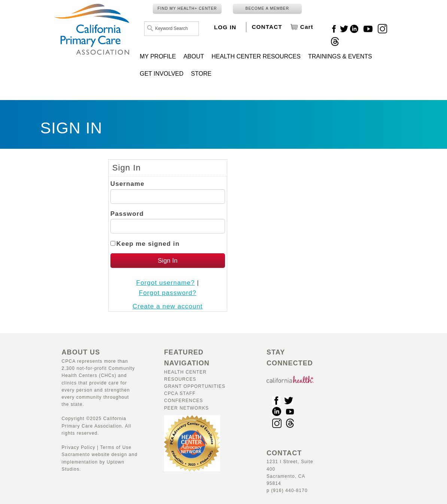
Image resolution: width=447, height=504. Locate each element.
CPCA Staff (180, 393)
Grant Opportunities (195, 386)
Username (127, 184)
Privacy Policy (79, 447)
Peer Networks (186, 408)
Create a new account (168, 306)
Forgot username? (166, 283)
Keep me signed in (148, 244)
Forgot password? (168, 293)
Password (127, 214)
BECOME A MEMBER (267, 8)
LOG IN (225, 27)
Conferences (183, 401)
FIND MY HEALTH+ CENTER (187, 8)
